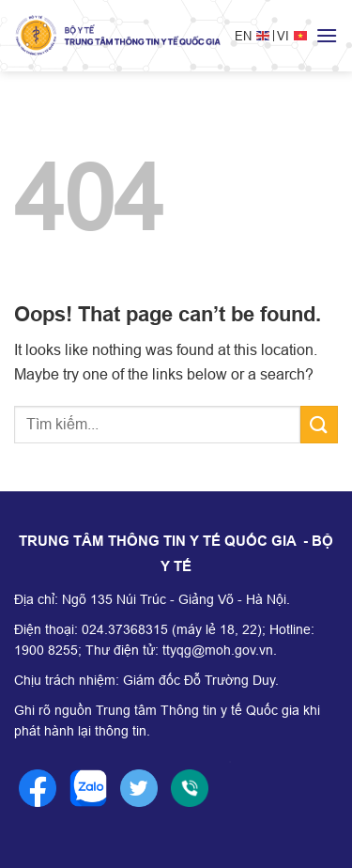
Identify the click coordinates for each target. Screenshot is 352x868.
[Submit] (319, 424)
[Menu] (327, 35)
